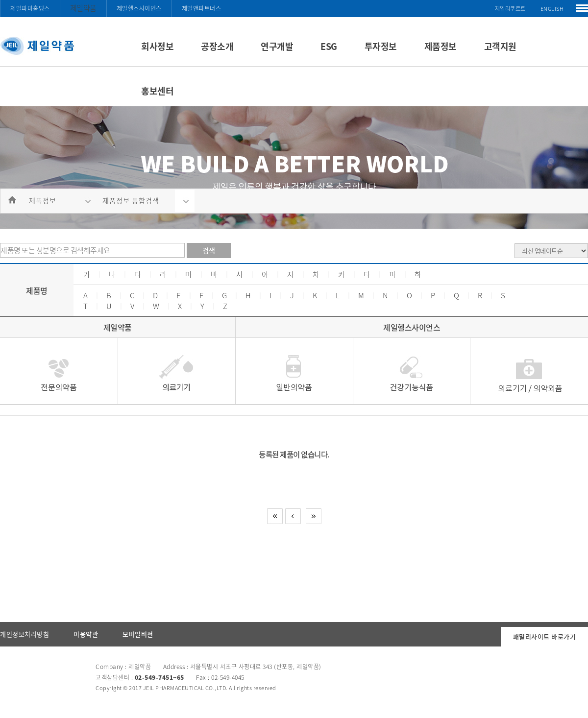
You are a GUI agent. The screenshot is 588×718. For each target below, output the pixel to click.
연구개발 (277, 46)
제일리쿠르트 (510, 9)
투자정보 (381, 46)
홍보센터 (157, 91)
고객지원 (500, 46)
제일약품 (83, 8)
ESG (329, 46)
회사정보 (157, 46)
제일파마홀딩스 (30, 8)
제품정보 (441, 46)
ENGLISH (552, 9)
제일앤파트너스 (202, 8)
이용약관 (86, 634)
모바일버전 (138, 634)
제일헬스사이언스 (139, 8)
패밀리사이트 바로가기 (545, 636)
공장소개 (217, 46)
